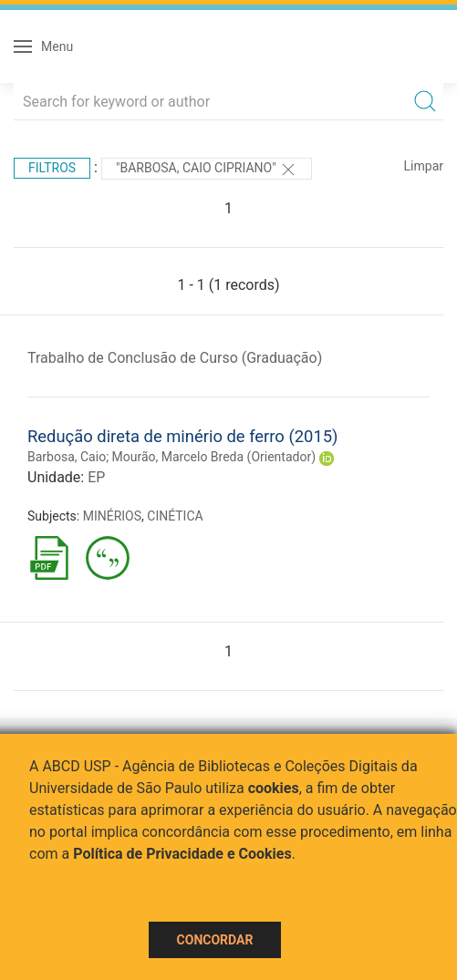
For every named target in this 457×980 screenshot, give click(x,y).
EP (96, 477)
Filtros (52, 168)
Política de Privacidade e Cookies (182, 854)
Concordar (215, 940)
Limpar (424, 166)
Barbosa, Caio (67, 457)
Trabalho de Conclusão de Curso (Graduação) (175, 358)
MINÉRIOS (112, 516)
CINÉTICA (175, 516)
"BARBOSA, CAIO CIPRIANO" (207, 170)
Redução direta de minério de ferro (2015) (182, 436)
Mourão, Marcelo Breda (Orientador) (214, 457)
